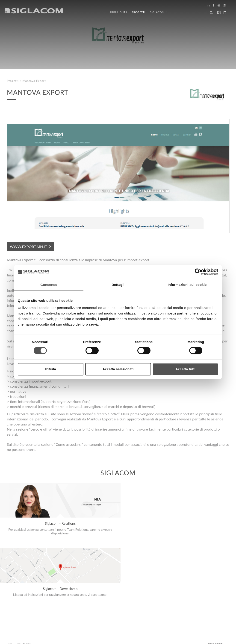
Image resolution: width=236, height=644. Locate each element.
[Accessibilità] (109, 637)
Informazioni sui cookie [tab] (187, 285)
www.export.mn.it (28, 247)
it (225, 12)
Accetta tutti (185, 369)
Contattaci (104, 599)
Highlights (119, 12)
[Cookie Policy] (42, 637)
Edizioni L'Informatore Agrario (37, 583)
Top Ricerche (23, 599)
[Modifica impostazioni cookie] (76, 637)
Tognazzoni (24, 578)
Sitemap (49, 599)
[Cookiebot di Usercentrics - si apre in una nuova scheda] (198, 272)
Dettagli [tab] (118, 285)
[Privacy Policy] (19, 637)
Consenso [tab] (49, 285)
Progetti (138, 12)
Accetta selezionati (118, 369)
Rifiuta (51, 369)
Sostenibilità (75, 599)
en (219, 12)
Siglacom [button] (159, 12)
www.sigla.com (216, 637)
